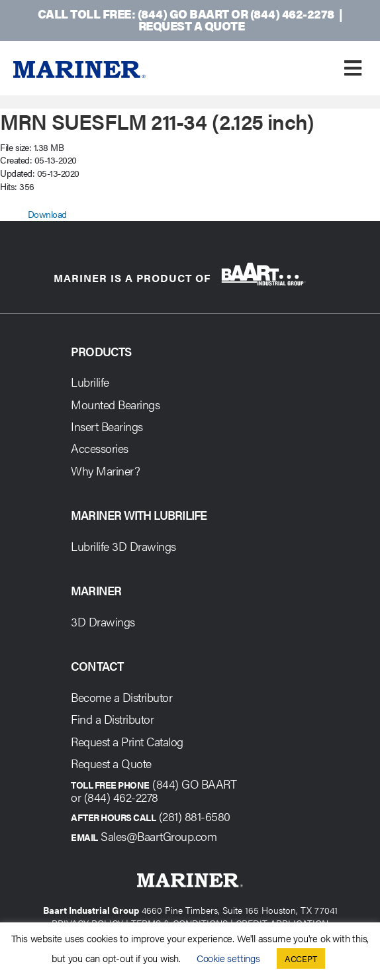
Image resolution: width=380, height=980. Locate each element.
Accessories (100, 448)
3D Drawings (103, 621)
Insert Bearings (107, 426)
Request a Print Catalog (127, 741)
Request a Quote (192, 25)
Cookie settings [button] (228, 958)
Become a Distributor (121, 697)
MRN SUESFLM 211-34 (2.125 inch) (157, 121)
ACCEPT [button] (301, 958)
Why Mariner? (105, 470)
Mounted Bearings (115, 404)
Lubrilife (90, 382)
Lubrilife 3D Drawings (123, 546)
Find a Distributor (112, 719)
